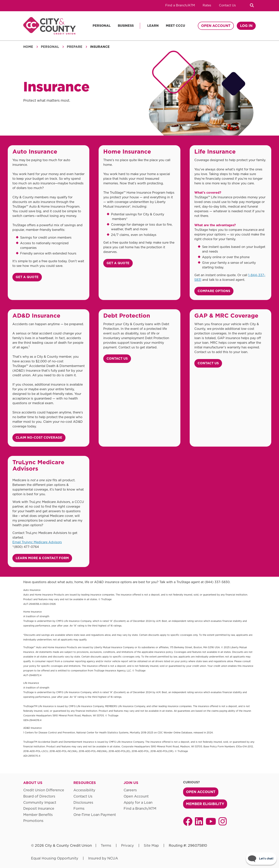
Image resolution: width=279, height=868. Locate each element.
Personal (102, 26)
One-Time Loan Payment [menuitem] (95, 815)
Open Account (216, 26)
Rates (207, 5)
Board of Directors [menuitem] (39, 796)
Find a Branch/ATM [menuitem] (140, 808)
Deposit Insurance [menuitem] (39, 808)
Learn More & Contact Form (42, 558)
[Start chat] (261, 859)
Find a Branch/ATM (180, 5)
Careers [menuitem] (130, 790)
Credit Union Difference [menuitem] (44, 790)
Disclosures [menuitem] (83, 802)
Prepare (75, 47)
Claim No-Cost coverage (39, 438)
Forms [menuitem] (79, 808)
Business (126, 26)
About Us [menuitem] (33, 783)
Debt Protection (127, 315)
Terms (106, 845)
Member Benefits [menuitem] (38, 815)
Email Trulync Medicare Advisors (37, 542)
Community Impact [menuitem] (40, 802)
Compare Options (214, 291)
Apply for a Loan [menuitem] (138, 802)
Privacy (127, 845)
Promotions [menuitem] (33, 821)
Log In (246, 26)
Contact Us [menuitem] (83, 796)
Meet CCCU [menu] (175, 26)
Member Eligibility (205, 804)
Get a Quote (27, 277)
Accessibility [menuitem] (84, 790)
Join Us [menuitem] (131, 783)
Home (28, 47)
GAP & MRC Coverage (226, 315)
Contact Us (227, 5)
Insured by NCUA (103, 858)
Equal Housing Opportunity (55, 858)
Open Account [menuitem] (136, 796)
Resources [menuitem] (85, 783)
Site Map (151, 845)
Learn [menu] (153, 26)
